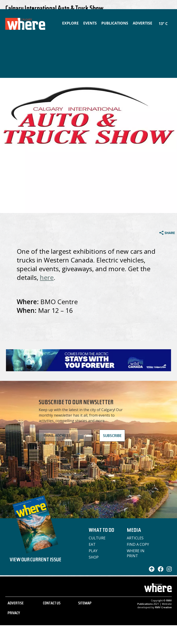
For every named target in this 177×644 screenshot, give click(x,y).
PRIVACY (14, 614)
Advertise (142, 23)
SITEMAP (85, 604)
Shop (94, 557)
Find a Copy (138, 544)
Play (93, 551)
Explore (70, 23)
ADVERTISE (16, 604)
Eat (92, 544)
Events (90, 23)
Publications (115, 23)
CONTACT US (52, 604)
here (47, 277)
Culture (97, 538)
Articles (135, 538)
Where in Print (136, 553)
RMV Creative (163, 607)
